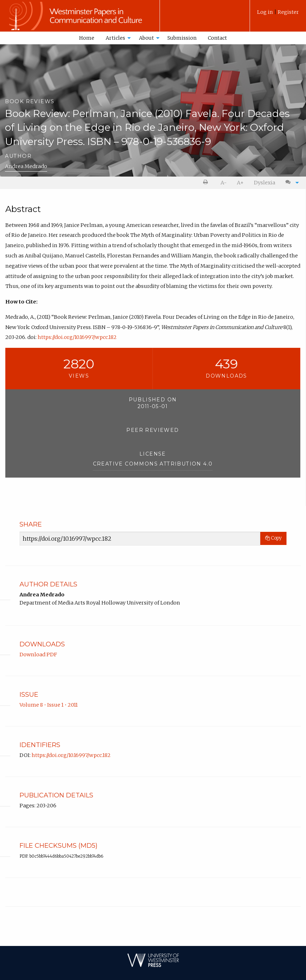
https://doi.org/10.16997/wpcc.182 (77, 337)
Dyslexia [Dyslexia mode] (265, 183)
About (146, 38)
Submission (182, 38)
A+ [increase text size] (240, 183)
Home (87, 38)
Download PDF (38, 655)
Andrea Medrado (26, 166)
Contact (217, 38)
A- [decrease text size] (224, 183)
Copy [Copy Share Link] (273, 538)
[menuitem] (278, 15)
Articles (115, 38)
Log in (266, 12)
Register (288, 12)
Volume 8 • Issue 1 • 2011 (49, 705)
